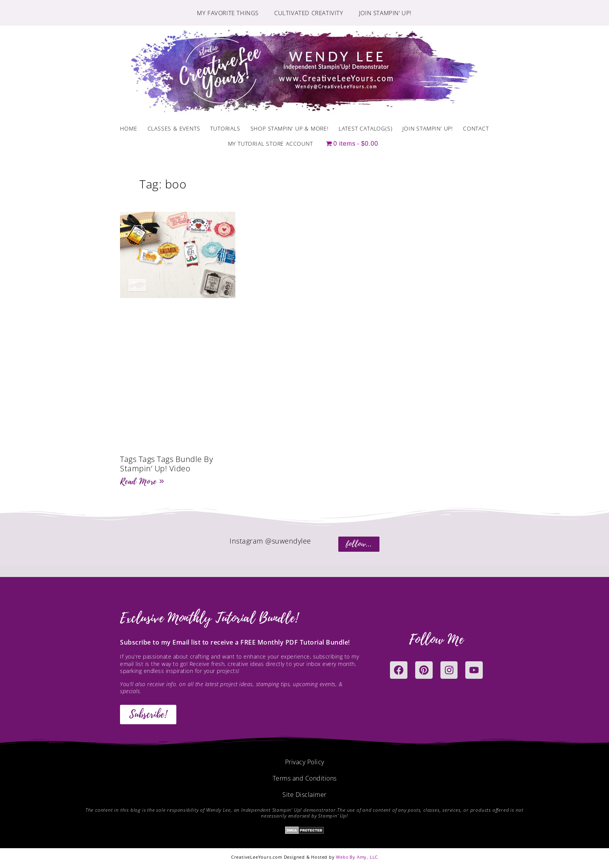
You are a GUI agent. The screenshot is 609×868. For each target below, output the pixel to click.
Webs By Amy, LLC (357, 857)
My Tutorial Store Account (271, 144)
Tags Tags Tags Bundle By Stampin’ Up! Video (166, 464)
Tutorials (225, 128)
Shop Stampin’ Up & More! (290, 128)
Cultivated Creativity (309, 13)
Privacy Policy (305, 762)
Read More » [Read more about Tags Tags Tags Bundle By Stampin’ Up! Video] (142, 481)
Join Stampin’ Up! (385, 13)
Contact (476, 128)
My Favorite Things (228, 13)
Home (129, 128)
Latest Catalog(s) (366, 128)
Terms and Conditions (305, 778)
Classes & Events (174, 128)
